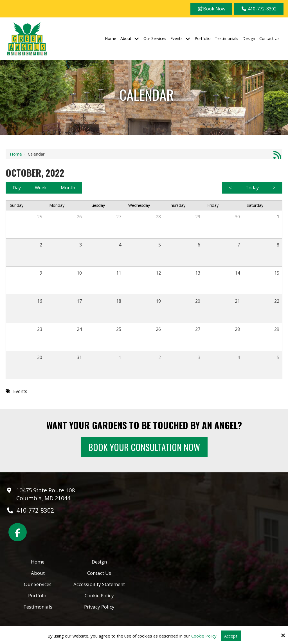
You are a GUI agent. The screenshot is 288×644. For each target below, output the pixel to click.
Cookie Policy (204, 636)
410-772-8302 (259, 9)
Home (16, 154)
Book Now (211, 9)
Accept (231, 636)
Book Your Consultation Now (144, 447)
